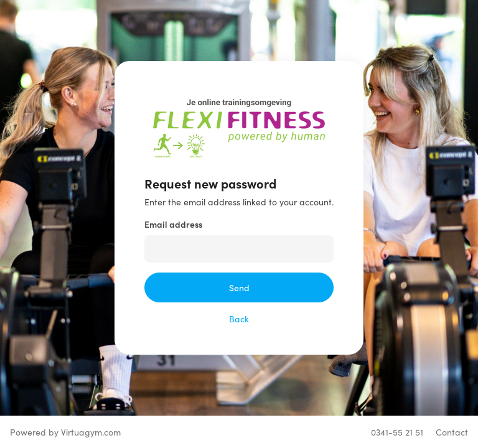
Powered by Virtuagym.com (65, 432)
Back (239, 319)
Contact (452, 432)
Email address (173, 224)
